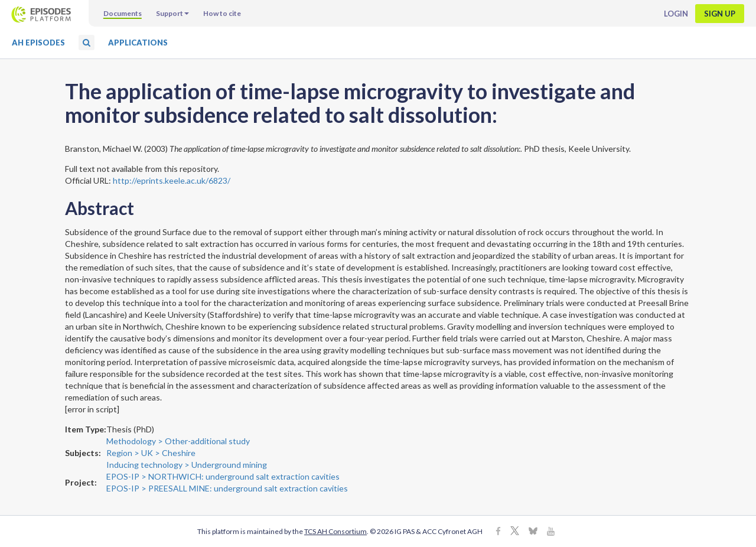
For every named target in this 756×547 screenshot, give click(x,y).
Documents (123, 13)
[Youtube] (551, 532)
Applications (138, 43)
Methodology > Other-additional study (178, 441)
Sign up (720, 14)
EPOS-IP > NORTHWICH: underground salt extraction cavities (223, 476)
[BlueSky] (533, 532)
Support (172, 13)
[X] (515, 532)
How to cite (222, 13)
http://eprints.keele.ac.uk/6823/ (172, 180)
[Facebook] (498, 532)
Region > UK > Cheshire (151, 453)
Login (676, 14)
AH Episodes (38, 43)
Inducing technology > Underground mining (187, 465)
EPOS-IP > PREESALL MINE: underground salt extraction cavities (227, 488)
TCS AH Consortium (335, 531)
